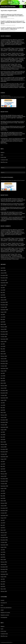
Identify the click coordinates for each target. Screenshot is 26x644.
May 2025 (3, 292)
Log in (2, 155)
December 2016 (4, 537)
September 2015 (4, 574)
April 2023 (3, 351)
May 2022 (3, 378)
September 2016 (4, 545)
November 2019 (4, 452)
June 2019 (3, 464)
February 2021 (4, 415)
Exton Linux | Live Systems (8, 6)
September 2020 (4, 427)
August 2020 (4, 430)
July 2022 (3, 373)
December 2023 (4, 332)
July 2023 (3, 344)
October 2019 (4, 454)
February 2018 (4, 503)
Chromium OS (4, 603)
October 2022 (4, 366)
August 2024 (4, 312)
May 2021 (3, 408)
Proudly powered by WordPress (7, 642)
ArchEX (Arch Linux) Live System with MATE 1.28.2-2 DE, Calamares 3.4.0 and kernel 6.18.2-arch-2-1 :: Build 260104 (13, 80)
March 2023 (3, 354)
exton (2, 605)
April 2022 (3, 381)
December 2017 (4, 508)
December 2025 (4, 275)
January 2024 (4, 329)
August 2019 (4, 459)
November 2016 (4, 540)
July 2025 (3, 288)
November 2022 (4, 364)
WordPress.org (4, 162)
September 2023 (4, 339)
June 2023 (3, 346)
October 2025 (4, 280)
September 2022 (4, 368)
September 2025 (4, 283)
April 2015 (3, 586)
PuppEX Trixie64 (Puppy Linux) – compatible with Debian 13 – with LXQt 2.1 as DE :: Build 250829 (12, 50)
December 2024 (4, 302)
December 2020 (4, 420)
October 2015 (4, 572)
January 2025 (4, 300)
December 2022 (4, 361)
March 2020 (3, 442)
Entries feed (3, 157)
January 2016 (4, 564)
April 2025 (3, 295)
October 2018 (4, 484)
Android (2, 600)
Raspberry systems (5, 615)
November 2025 (4, 278)
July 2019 (3, 462)
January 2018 (4, 506)
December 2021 (4, 390)
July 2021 (3, 403)
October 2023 (4, 337)
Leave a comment (11, 18)
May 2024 (3, 319)
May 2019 (3, 466)
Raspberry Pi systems (5, 613)
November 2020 (4, 422)
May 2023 (3, 349)
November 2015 (4, 569)
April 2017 (3, 528)
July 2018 (3, 491)
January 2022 (4, 388)
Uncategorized (4, 617)
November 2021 (4, 393)
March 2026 (3, 270)
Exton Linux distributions (6, 608)
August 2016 (4, 547)
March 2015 (3, 589)
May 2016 (3, 555)
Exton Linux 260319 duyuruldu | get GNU (10, 84)
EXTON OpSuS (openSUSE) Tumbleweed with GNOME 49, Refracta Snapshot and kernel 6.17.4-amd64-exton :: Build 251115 (13, 74)
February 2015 (4, 591)
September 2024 (4, 310)
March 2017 (3, 530)
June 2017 (3, 523)
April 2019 (3, 469)
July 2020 (3, 432)
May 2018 (3, 496)
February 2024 (4, 327)
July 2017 (3, 520)
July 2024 (3, 315)
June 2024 (3, 317)
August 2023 (4, 341)
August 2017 (4, 518)
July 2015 (3, 579)
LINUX (2, 610)
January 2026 (4, 273)
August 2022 (4, 371)
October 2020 (4, 425)
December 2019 (4, 449)
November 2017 (4, 511)
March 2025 (3, 297)
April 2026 (3, 268)
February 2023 (4, 356)
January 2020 (4, 447)
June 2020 (3, 435)
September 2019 (4, 457)
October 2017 (4, 513)
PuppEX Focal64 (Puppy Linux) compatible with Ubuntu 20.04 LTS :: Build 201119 (12, 28)
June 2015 (3, 582)
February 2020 (4, 444)
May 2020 (3, 437)
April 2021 (3, 410)
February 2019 (4, 474)
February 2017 (4, 533)
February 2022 (4, 386)
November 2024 (4, 305)
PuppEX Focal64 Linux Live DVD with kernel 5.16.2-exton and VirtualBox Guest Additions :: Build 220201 (12, 16)
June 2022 (3, 376)
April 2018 (3, 498)
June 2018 (3, 493)
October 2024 (4, 307)
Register (3, 152)
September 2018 (4, 486)
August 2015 (4, 577)
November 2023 (4, 334)
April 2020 (3, 439)
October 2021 (4, 395)
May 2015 (3, 584)
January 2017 (4, 535)
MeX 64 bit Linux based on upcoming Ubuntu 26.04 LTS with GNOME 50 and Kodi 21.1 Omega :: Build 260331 (13, 122)
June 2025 (3, 290)
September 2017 (4, 515)
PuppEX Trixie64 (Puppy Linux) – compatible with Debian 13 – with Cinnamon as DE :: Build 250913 (13, 55)
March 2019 (3, 471)
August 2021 (4, 400)
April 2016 (3, 557)
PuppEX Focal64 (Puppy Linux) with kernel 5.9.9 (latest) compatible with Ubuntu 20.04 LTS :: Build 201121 (13, 22)
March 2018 (3, 501)
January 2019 (4, 476)
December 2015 (4, 567)
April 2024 (3, 322)
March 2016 (3, 560)
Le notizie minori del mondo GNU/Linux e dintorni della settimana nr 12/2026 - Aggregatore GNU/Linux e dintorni (12, 41)
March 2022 (3, 383)
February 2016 (4, 562)
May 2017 (3, 525)
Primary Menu (24, 6)
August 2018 (4, 488)
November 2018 (4, 481)
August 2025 (4, 285)
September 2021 (4, 398)
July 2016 (3, 550)
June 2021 (3, 405)
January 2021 (4, 417)
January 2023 (4, 359)
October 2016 (4, 542)
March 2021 (3, 413)
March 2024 (3, 324)
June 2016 (3, 552)
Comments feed (4, 160)
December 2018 (4, 479)
